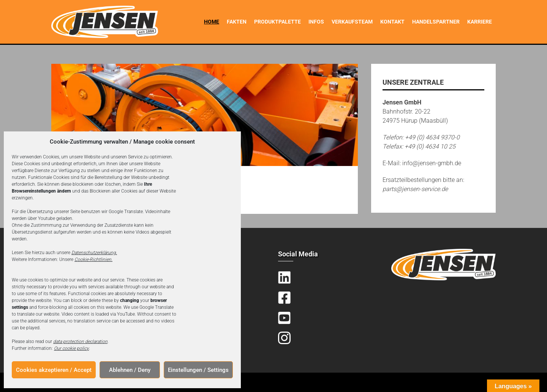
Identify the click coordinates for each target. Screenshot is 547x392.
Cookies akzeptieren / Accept (54, 370)
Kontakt (392, 22)
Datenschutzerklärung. (94, 253)
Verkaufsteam (352, 22)
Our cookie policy (71, 348)
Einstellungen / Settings (198, 370)
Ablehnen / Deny (130, 370)
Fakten (237, 22)
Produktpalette (277, 22)
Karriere (480, 22)
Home (212, 22)
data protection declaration (80, 341)
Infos (316, 22)
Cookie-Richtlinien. (93, 259)
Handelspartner (436, 22)
